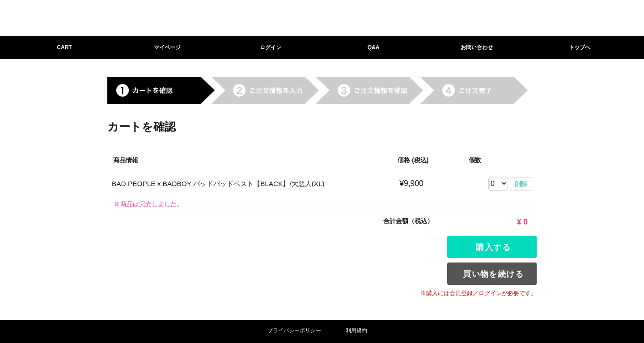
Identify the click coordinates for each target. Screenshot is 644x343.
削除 (521, 184)
